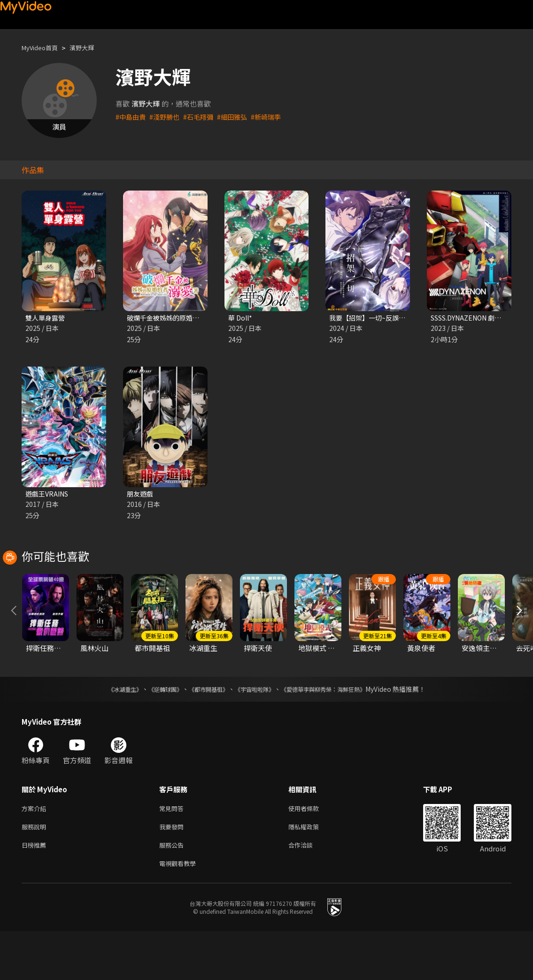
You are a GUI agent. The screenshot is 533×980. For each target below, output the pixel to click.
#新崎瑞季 (274, 117)
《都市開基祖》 (204, 732)
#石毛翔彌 (203, 117)
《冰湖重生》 (108, 732)
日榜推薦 (36, 892)
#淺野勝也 (167, 117)
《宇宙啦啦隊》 (256, 732)
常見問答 (173, 852)
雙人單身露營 (46, 318)
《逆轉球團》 (154, 732)
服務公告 (173, 892)
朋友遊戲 (141, 495)
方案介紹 (36, 852)
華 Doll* (241, 318)
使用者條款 (312, 852)
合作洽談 (308, 892)
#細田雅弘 (239, 117)
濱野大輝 (90, 48)
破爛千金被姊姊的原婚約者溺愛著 (180, 318)
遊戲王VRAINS (49, 495)
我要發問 (173, 872)
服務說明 (36, 872)
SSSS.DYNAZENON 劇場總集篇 (481, 318)
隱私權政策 (312, 872)
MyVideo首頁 (43, 48)
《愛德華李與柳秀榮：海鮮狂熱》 (335, 732)
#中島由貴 (131, 117)
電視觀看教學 (180, 911)
